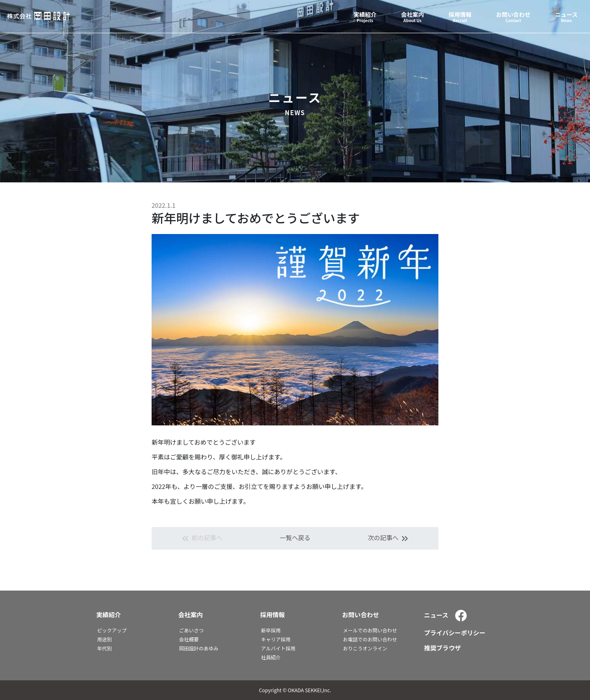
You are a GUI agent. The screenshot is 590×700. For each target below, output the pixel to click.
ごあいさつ (191, 630)
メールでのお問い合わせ (370, 630)
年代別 (104, 648)
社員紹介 (271, 657)
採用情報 (272, 615)
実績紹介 (109, 615)
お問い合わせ (361, 615)
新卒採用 (271, 630)
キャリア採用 (276, 639)
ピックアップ (112, 630)
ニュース (436, 615)
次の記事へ (389, 538)
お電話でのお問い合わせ (370, 639)
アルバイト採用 (278, 648)
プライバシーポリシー (455, 633)
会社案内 (191, 615)
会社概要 (189, 639)
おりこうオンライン (365, 648)
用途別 (104, 639)
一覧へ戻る (295, 537)
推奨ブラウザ (442, 648)
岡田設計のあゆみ (199, 648)
